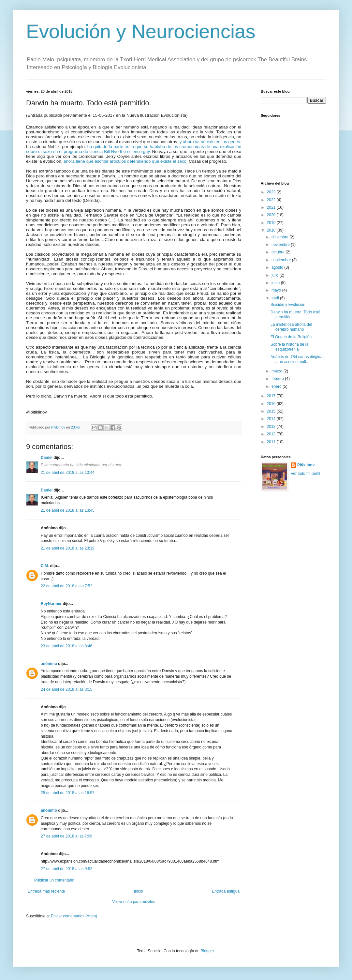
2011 (272, 442)
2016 (272, 404)
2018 (272, 230)
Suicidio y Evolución (288, 305)
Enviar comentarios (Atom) (74, 916)
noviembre (281, 245)
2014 (272, 419)
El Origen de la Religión (291, 337)
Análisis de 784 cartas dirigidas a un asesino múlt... (297, 359)
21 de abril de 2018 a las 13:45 (68, 510)
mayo (277, 290)
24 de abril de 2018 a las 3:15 (66, 689)
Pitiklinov (306, 465)
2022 (272, 200)
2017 (272, 396)
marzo (278, 371)
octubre (279, 252)
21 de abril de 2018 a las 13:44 (68, 473)
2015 (272, 411)
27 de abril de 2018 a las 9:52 (66, 869)
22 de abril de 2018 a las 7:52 (66, 586)
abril (276, 298)
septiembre (282, 260)
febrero (278, 379)
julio (276, 275)
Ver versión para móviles (133, 902)
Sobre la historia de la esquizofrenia (289, 347)
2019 (272, 223)
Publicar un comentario (54, 880)
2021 (272, 207)
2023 (272, 192)
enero (277, 386)
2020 (272, 215)
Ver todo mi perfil (305, 474)
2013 (272, 427)
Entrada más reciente (46, 891)
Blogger (207, 951)
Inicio (139, 891)
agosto (278, 267)
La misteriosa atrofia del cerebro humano (291, 327)
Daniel (47, 458)
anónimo (49, 664)
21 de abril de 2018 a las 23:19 (68, 548)
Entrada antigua (226, 891)
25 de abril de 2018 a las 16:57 (68, 793)
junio (276, 283)
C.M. (45, 566)
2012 (272, 434)
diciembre (280, 237)
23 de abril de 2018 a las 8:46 (66, 646)
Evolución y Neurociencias (141, 31)
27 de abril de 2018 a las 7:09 (66, 836)
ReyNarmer (51, 604)
